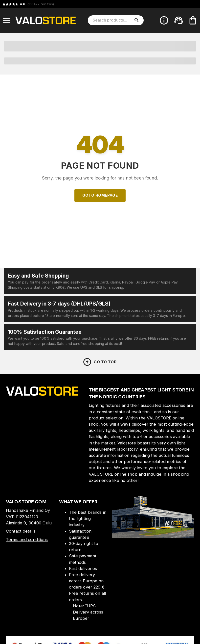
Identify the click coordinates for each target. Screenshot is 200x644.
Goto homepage (100, 195)
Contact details (21, 531)
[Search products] (112, 20)
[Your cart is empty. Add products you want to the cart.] (193, 20)
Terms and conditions (27, 540)
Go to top (100, 362)
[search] (137, 20)
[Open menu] (7, 20)
